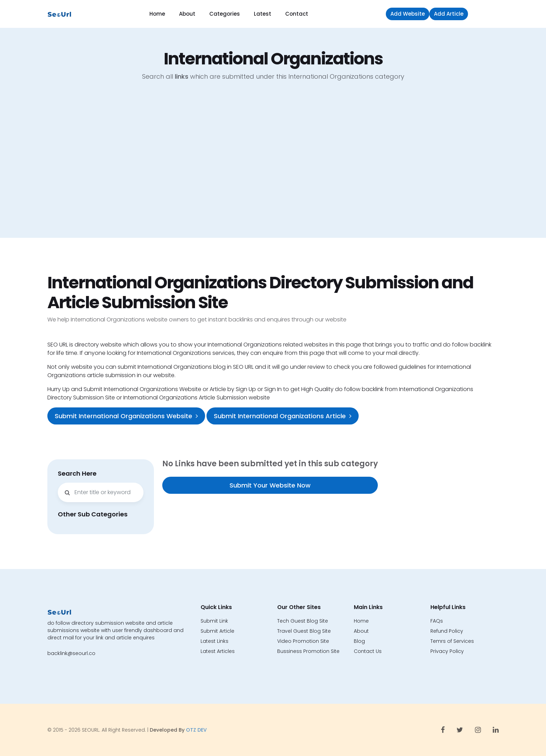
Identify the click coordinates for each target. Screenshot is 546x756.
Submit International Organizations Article (283, 416)
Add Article (449, 14)
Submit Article (217, 631)
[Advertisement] (273, 165)
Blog (359, 641)
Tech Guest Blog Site (303, 621)
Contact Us (368, 651)
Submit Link (214, 621)
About (187, 14)
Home (157, 14)
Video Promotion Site (303, 641)
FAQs (437, 621)
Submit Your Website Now (270, 485)
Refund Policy (447, 631)
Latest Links (214, 641)
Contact (297, 14)
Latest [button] (263, 14)
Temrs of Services (452, 641)
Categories (225, 14)
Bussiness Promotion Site (308, 651)
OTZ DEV (196, 730)
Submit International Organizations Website (126, 416)
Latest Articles (218, 651)
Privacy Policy (447, 651)
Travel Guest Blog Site (304, 631)
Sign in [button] (485, 14)
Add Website (408, 14)
